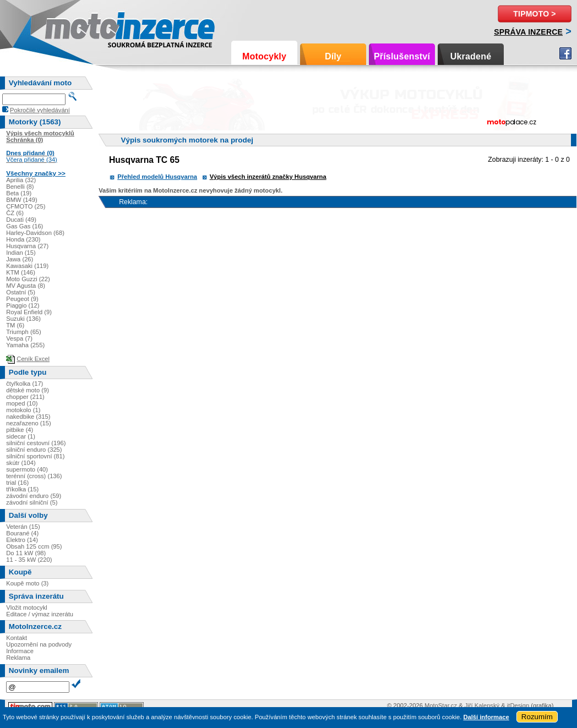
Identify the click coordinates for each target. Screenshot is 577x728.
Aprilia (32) (21, 180)
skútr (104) (21, 463)
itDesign (518, 705)
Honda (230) (23, 239)
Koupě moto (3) (27, 583)
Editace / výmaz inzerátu (40, 614)
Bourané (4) (22, 533)
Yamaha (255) (25, 345)
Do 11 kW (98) (26, 553)
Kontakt (17, 638)
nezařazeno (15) (28, 423)
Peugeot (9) (22, 299)
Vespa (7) (19, 338)
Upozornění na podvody (39, 644)
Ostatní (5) (21, 292)
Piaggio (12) (23, 305)
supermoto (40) (27, 469)
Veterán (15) (23, 527)
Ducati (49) (21, 220)
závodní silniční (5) (32, 502)
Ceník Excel (33, 359)
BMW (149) (22, 200)
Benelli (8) (20, 187)
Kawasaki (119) (27, 266)
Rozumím (537, 717)
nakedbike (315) (28, 417)
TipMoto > (534, 14)
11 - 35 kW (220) (29, 560)
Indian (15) (21, 253)
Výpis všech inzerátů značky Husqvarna (268, 177)
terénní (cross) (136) (34, 476)
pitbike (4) (20, 430)
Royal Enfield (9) (29, 312)
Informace (20, 651)
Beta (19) (19, 193)
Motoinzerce (68, 27)
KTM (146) (21, 272)
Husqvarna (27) (27, 246)
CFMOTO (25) (26, 206)
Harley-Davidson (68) (35, 233)
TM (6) (15, 325)
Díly (333, 56)
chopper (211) (25, 397)
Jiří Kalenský (482, 705)
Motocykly (264, 56)
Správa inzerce (528, 32)
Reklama (18, 658)
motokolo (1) (23, 410)
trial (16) (17, 483)
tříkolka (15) (22, 489)
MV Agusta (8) (26, 286)
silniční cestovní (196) (36, 443)
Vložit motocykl (27, 607)
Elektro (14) (22, 540)
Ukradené (471, 56)
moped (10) (22, 403)
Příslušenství (402, 56)
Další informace (486, 717)
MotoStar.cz (441, 705)
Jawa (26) (20, 259)
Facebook (565, 53)
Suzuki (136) (23, 319)
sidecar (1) (21, 436)
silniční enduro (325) (34, 450)
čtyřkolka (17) (25, 384)
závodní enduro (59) (34, 496)
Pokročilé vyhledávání (40, 110)
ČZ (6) (15, 213)
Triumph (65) (24, 332)
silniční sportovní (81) (35, 456)
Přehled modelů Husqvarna (157, 177)
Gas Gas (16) (25, 226)
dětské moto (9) (28, 390)
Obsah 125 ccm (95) (34, 546)
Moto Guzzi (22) (28, 279)
